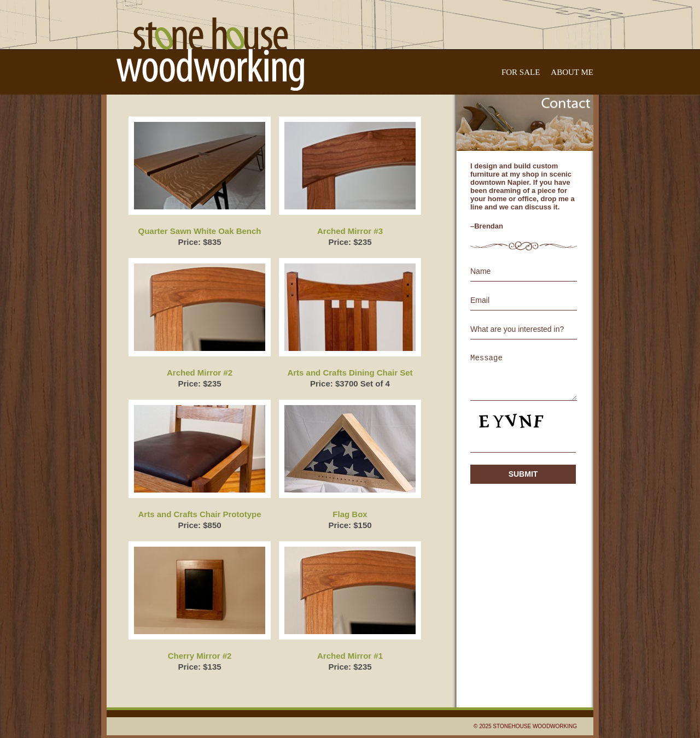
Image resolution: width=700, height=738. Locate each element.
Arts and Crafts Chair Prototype (199, 514)
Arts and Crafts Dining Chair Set (350, 373)
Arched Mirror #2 (200, 373)
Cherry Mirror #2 (200, 656)
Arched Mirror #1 (350, 656)
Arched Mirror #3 (350, 231)
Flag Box (350, 514)
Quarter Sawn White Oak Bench (199, 231)
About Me (572, 72)
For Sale (521, 72)
